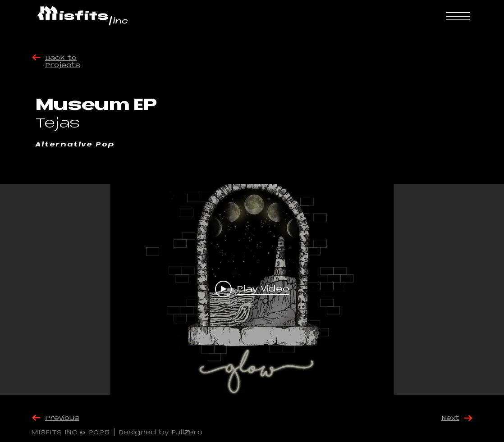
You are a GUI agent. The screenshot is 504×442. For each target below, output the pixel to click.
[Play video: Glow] (252, 289)
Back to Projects (63, 62)
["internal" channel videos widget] (252, 289)
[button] (458, 16)
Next (450, 418)
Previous (62, 418)
